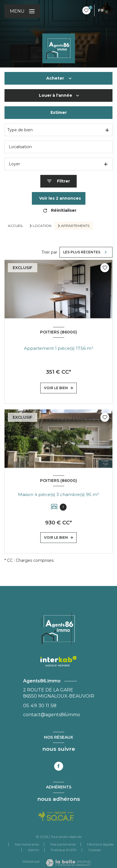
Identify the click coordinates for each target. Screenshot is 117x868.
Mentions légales (100, 844)
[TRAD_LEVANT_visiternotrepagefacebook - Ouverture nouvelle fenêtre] (59, 766)
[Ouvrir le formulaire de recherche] (58, 181)
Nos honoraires (27, 844)
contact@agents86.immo (52, 715)
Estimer (59, 112)
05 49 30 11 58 (40, 705)
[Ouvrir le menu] (22, 11)
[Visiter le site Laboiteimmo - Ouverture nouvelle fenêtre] (68, 863)
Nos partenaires (63, 844)
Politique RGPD (64, 850)
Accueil (16, 226)
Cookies (94, 850)
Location (42, 226)
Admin (34, 850)
